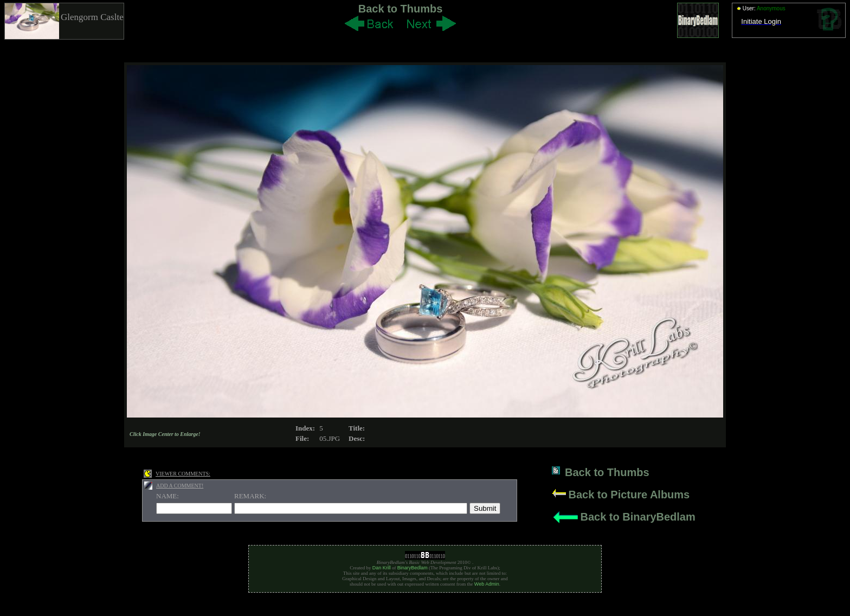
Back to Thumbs (401, 9)
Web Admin (487, 584)
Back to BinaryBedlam (637, 517)
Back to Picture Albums (629, 495)
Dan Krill (382, 568)
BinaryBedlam (413, 568)
